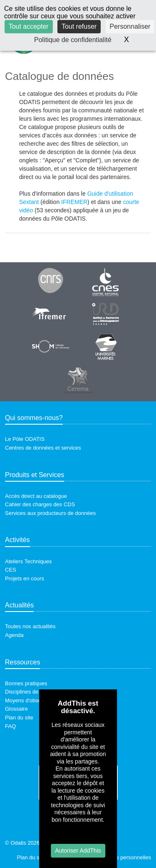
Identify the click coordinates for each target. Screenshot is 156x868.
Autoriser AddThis (78, 851)
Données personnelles (124, 857)
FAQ (10, 726)
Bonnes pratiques (26, 683)
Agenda (14, 635)
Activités (17, 540)
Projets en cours (25, 578)
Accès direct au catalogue (36, 496)
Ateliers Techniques (28, 561)
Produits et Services (35, 475)
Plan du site (19, 718)
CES (11, 570)
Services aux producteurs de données (50, 513)
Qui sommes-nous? (34, 418)
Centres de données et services (43, 448)
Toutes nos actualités (30, 626)
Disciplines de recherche (35, 692)
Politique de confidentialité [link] (73, 40)
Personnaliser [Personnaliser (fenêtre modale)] (130, 26)
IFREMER (74, 202)
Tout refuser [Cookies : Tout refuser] (79, 26)
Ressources (22, 662)
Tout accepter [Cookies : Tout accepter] (29, 26)
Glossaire (16, 709)
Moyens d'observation (31, 700)
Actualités (19, 605)
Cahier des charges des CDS (40, 504)
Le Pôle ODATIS (25, 439)
